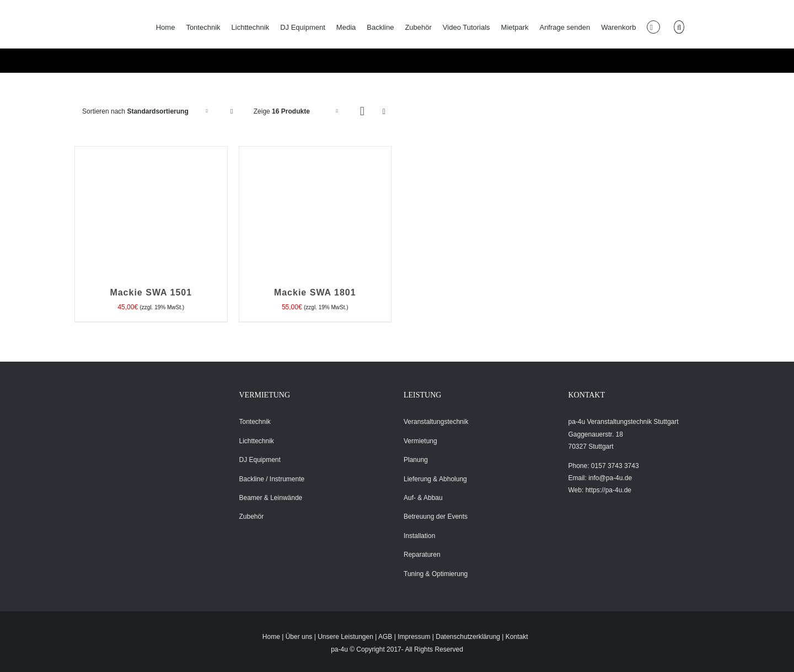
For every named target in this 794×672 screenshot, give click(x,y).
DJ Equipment (260, 460)
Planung (416, 460)
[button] (679, 27)
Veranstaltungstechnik (436, 422)
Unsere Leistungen (345, 637)
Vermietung (420, 441)
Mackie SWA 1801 (315, 292)
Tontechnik (255, 422)
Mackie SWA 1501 (151, 292)
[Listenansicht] (384, 112)
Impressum (414, 637)
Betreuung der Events (436, 517)
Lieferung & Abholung (435, 479)
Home (271, 637)
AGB (385, 637)
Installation (419, 536)
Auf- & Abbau (423, 498)
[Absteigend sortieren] (232, 112)
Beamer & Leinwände (271, 498)
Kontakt (517, 637)
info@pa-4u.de (610, 478)
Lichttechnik (257, 441)
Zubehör (252, 517)
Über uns (299, 637)
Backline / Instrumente (272, 479)
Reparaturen (422, 555)
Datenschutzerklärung (468, 637)
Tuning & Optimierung (436, 574)
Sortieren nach (135, 111)
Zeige (282, 111)
